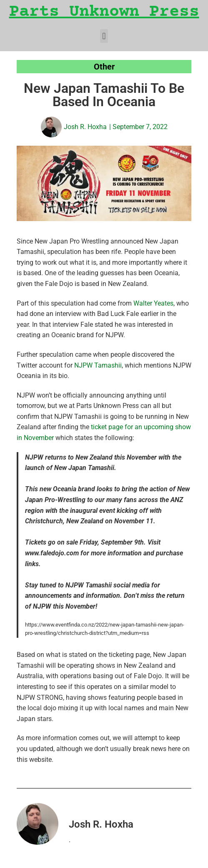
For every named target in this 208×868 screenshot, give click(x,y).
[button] (104, 36)
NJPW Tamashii (98, 365)
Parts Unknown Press (104, 12)
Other (104, 67)
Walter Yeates (153, 303)
